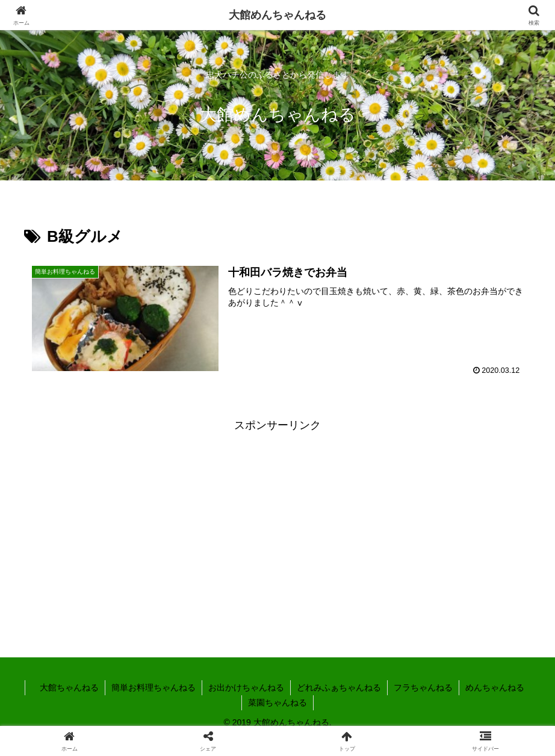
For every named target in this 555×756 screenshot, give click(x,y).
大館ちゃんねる (65, 687)
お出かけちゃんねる (246, 687)
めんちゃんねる (495, 687)
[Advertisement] (277, 519)
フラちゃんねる (423, 687)
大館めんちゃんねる (277, 15)
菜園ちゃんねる (277, 702)
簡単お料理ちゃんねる (153, 687)
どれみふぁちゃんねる (339, 687)
